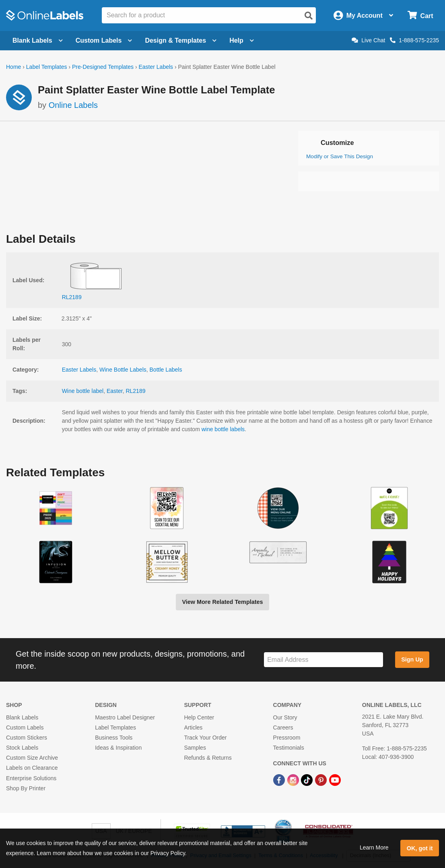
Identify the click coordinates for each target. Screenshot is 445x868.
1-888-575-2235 (414, 40)
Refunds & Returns (208, 758)
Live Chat (368, 40)
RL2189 (135, 391)
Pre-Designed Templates (103, 67)
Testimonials (289, 748)
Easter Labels (156, 67)
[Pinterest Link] (322, 780)
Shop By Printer (26, 788)
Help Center (199, 717)
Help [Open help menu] (242, 40)
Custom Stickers (27, 738)
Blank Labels (22, 717)
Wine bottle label (83, 391)
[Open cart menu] (420, 15)
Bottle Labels (166, 370)
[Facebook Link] (280, 780)
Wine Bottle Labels (123, 370)
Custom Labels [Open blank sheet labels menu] (104, 40)
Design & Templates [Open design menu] (181, 40)
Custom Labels (25, 727)
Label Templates (47, 67)
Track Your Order (205, 738)
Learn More (374, 847)
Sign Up (412, 659)
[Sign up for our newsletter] (323, 660)
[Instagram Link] (294, 780)
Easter (115, 391)
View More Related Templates (222, 602)
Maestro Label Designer (125, 717)
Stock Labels (22, 748)
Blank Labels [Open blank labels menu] (38, 40)
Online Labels (73, 105)
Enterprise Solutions (31, 778)
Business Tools (114, 738)
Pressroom (287, 738)
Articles (193, 727)
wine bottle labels (223, 429)
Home (13, 67)
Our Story (285, 717)
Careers (283, 727)
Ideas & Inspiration (118, 748)
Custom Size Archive (32, 758)
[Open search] (309, 16)
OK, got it (420, 848)
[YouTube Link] (335, 780)
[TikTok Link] (308, 780)
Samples (195, 748)
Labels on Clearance (32, 768)
